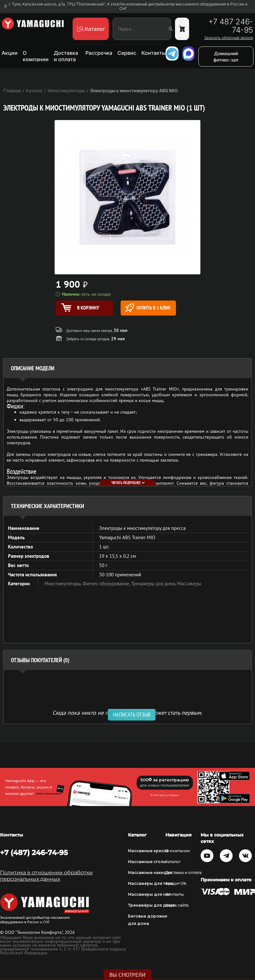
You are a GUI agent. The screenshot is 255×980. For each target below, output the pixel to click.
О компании (36, 56)
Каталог (173, 862)
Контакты (154, 53)
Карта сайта (177, 905)
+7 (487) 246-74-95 (34, 852)
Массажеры (189, 584)
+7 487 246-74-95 (231, 26)
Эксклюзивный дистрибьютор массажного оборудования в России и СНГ (183, 6)
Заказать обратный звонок (229, 38)
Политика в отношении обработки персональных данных (46, 876)
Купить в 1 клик (148, 308)
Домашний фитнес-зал (226, 57)
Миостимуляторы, (64, 584)
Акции (10, 53)
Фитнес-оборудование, (107, 584)
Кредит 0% (176, 883)
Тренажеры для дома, (154, 584)
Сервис (127, 53)
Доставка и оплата (66, 56)
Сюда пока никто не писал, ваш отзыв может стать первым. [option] (128, 712)
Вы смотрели (128, 975)
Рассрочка (99, 53)
